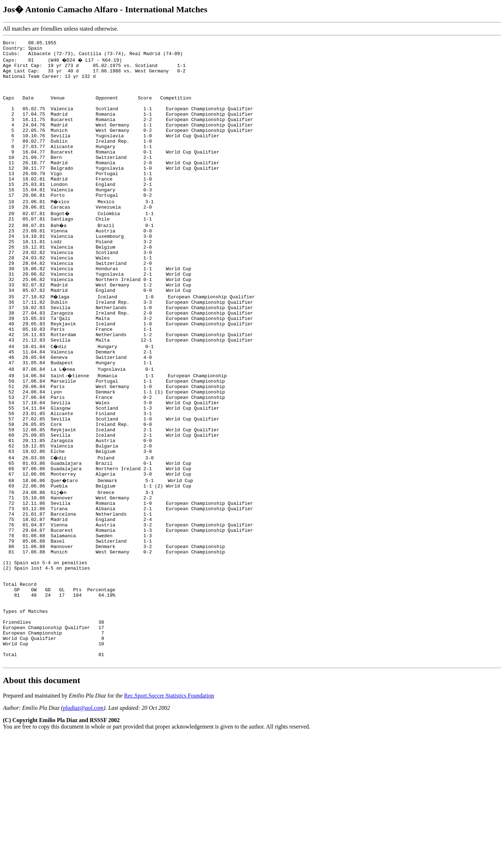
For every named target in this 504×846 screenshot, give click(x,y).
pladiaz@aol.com (83, 818)
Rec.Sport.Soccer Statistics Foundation (169, 806)
